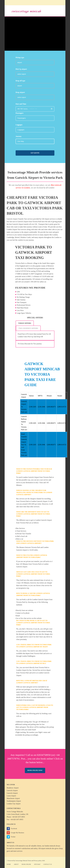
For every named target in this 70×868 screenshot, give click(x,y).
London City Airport (14, 804)
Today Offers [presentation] (25, 323)
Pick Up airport (21, 69)
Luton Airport (11, 796)
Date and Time (21, 104)
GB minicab (20, 846)
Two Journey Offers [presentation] (28, 328)
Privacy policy (38, 861)
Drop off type (20, 81)
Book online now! (35, 770)
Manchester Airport (13, 798)
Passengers (20, 113)
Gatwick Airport (12, 790)
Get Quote (35, 153)
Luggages (19, 125)
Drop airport (20, 92)
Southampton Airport (14, 801)
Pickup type (20, 57)
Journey (19, 136)
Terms (29, 861)
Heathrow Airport (13, 788)
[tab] (25, 323)
